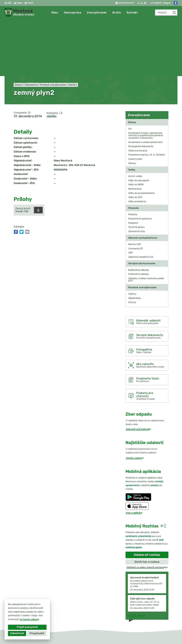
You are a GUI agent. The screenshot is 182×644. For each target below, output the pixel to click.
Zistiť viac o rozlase (147, 505)
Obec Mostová (131, 636)
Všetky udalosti (135, 401)
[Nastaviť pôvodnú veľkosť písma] (141, 3)
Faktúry (52, 59)
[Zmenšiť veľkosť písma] (138, 3)
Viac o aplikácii (134, 456)
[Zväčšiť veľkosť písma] (145, 3)
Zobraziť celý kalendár (138, 372)
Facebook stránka (162, 621)
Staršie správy (136, 559)
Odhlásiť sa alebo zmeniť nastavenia (147, 510)
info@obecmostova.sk (165, 618)
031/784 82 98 (161, 614)
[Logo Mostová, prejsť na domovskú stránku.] (19, 13)
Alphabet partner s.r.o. (89, 636)
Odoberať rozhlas (147, 498)
